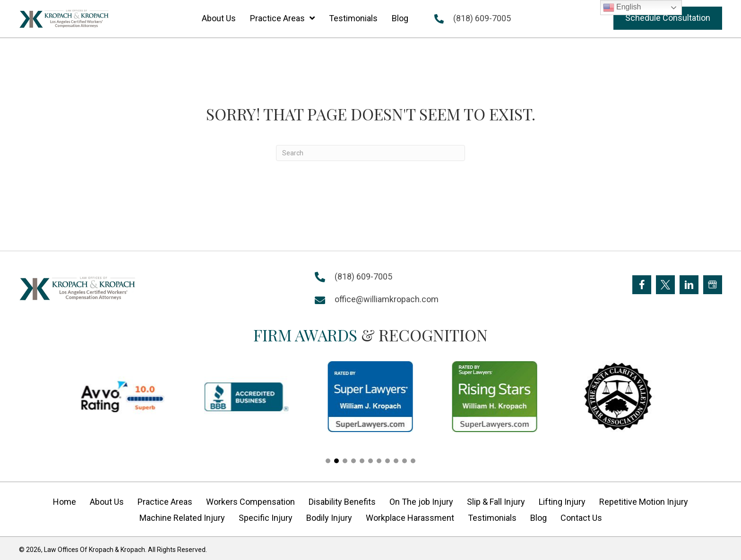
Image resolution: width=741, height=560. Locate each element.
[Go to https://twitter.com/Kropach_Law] (665, 285)
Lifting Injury (562, 502)
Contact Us (581, 518)
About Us (107, 502)
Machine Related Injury (182, 518)
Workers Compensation (250, 502)
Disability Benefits (342, 502)
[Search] (370, 153)
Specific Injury (266, 518)
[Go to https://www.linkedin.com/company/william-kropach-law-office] (689, 285)
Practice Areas (165, 502)
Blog (539, 518)
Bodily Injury (329, 518)
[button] (668, 18)
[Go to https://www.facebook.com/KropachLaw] (642, 285)
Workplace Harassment (410, 518)
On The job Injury (421, 502)
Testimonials (492, 518)
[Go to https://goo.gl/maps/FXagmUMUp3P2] (713, 285)
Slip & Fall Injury (496, 502)
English (622, 8)
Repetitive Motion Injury (644, 502)
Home (65, 502)
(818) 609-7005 (482, 18)
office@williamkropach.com (387, 299)
